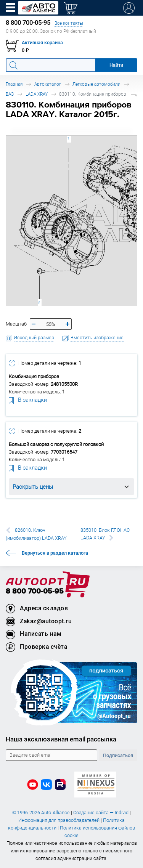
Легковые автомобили (96, 84)
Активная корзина (42, 43)
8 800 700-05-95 (35, 591)
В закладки (28, 400)
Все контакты (69, 23)
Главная (14, 84)
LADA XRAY (37, 94)
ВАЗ (10, 94)
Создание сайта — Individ (101, 813)
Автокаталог (48, 84)
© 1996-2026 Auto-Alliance (41, 813)
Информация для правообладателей (59, 820)
